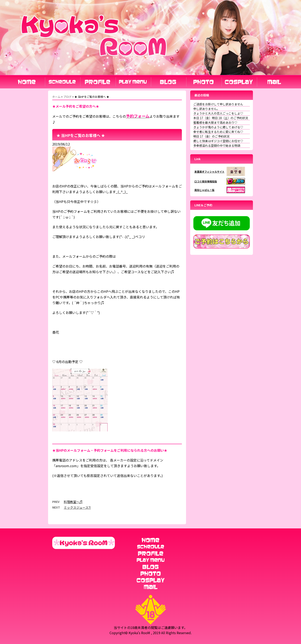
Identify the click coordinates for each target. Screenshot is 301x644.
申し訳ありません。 (207, 109)
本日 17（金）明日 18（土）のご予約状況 (221, 118)
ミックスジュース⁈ (77, 507)
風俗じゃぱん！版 (204, 190)
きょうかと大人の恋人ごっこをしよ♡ (218, 113)
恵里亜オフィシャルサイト (209, 172)
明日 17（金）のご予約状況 (211, 136)
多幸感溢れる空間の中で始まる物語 (217, 145)
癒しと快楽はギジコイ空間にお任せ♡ (218, 141)
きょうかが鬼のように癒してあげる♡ (218, 127)
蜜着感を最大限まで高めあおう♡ (215, 122)
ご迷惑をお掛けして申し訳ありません (218, 104)
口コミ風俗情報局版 (206, 181)
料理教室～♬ (73, 502)
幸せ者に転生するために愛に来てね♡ (218, 132)
